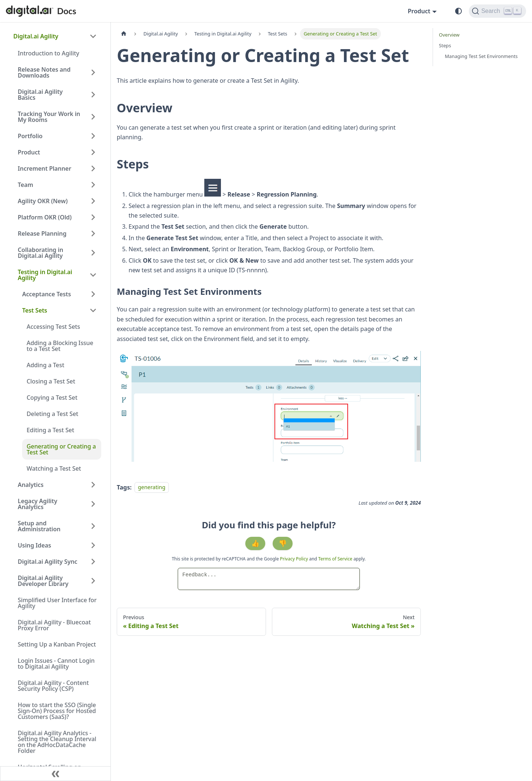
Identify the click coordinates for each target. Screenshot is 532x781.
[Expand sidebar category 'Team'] (93, 185)
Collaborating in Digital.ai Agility (40, 253)
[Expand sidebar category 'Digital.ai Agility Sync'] (93, 562)
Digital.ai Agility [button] (36, 36)
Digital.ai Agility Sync (47, 562)
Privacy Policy (295, 559)
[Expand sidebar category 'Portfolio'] (93, 136)
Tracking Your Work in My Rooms (49, 117)
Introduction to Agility (48, 53)
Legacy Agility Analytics (37, 504)
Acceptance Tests (47, 294)
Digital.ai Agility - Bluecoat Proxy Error (54, 625)
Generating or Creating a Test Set (61, 449)
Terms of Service (335, 559)
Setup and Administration (39, 526)
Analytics (31, 485)
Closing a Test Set (51, 381)
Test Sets (35, 310)
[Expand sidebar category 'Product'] (93, 152)
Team (25, 185)
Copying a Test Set (52, 398)
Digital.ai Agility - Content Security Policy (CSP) (53, 686)
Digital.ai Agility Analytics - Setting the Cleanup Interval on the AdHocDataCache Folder (57, 742)
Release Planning (42, 233)
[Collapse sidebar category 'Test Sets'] (93, 310)
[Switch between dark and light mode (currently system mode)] (458, 11)
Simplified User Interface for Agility (57, 603)
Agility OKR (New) (43, 201)
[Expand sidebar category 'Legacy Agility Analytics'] (93, 504)
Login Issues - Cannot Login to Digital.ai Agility (56, 664)
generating (151, 487)
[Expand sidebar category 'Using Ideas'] (93, 545)
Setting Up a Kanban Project (57, 644)
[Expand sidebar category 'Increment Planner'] (93, 168)
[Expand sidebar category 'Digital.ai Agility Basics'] (93, 95)
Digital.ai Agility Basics (40, 95)
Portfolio (30, 136)
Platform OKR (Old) (45, 217)
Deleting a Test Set (52, 414)
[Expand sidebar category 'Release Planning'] (93, 233)
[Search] (497, 11)
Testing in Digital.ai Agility (45, 275)
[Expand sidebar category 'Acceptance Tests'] (93, 294)
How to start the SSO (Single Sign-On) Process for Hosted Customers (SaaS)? (57, 711)
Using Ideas (34, 545)
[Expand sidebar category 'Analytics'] (93, 485)
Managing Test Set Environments (481, 56)
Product (29, 152)
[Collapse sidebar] (55, 774)
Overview (449, 35)
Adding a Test (45, 365)
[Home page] (124, 34)
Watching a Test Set (54, 468)
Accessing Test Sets (53, 327)
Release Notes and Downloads (44, 72)
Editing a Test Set (50, 430)
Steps (445, 45)
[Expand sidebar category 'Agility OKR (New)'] (93, 201)
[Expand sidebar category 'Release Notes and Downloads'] (93, 72)
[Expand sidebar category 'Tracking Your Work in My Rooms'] (93, 117)
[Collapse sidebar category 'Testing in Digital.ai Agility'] (93, 275)
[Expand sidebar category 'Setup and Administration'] (93, 526)
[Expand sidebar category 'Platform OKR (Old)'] (93, 217)
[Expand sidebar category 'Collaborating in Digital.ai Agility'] (93, 253)
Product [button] (419, 11)
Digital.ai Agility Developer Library (43, 581)
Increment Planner (45, 168)
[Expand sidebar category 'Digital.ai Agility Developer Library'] (93, 581)
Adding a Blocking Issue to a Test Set (60, 346)
